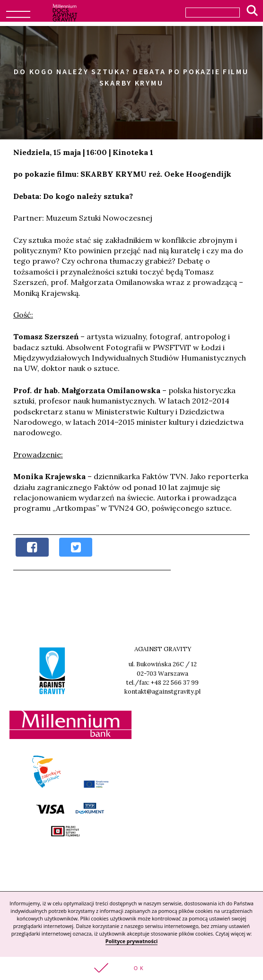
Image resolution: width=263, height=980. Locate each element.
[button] (131, 968)
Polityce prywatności (131, 941)
